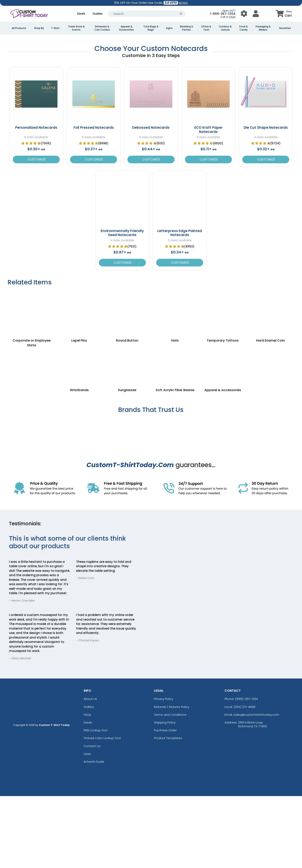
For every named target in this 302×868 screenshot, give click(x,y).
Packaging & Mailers (263, 28)
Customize (36, 232)
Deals (81, 14)
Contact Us (92, 818)
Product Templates (168, 810)
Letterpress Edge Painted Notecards (180, 305)
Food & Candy (243, 28)
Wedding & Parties (186, 28)
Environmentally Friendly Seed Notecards (122, 305)
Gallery (89, 779)
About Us (90, 771)
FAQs (87, 787)
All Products (19, 28)
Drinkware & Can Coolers (102, 28)
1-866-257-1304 (223, 14)
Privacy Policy (164, 771)
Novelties (285, 28)
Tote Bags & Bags (151, 28)
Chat (232, 17)
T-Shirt (55, 28)
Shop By (39, 28)
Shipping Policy (165, 794)
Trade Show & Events (76, 28)
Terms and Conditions (170, 787)
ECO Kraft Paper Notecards (208, 202)
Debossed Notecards (151, 200)
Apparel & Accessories (126, 28)
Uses (87, 826)
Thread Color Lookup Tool (102, 810)
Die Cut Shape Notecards (266, 200)
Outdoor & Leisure (225, 28)
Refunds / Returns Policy (172, 779)
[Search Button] (181, 14)
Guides (98, 14)
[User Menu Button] (244, 14)
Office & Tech (206, 28)
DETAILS (183, 3)
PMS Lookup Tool (96, 802)
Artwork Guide (94, 834)
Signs (169, 28)
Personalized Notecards (36, 200)
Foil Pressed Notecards (94, 200)
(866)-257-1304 (246, 771)
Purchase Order (165, 802)
